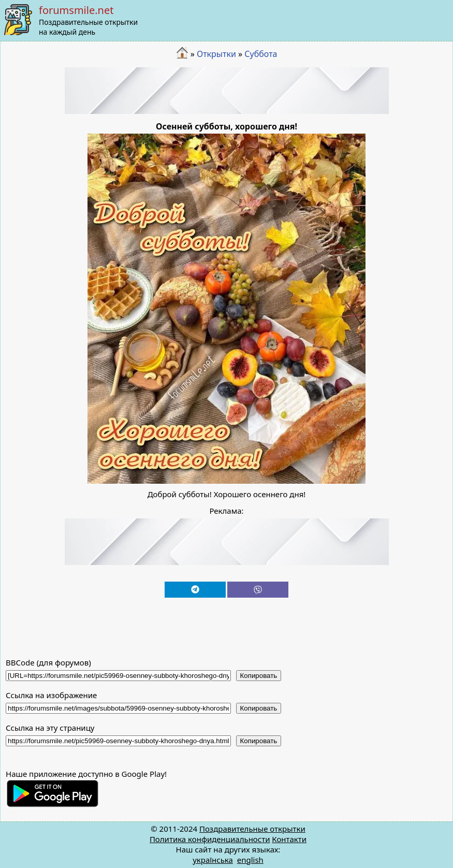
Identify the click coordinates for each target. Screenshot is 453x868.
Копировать (259, 676)
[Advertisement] (227, 91)
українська (213, 860)
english (250, 860)
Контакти (289, 839)
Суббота (261, 54)
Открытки (216, 54)
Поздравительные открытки (252, 829)
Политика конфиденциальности (210, 839)
